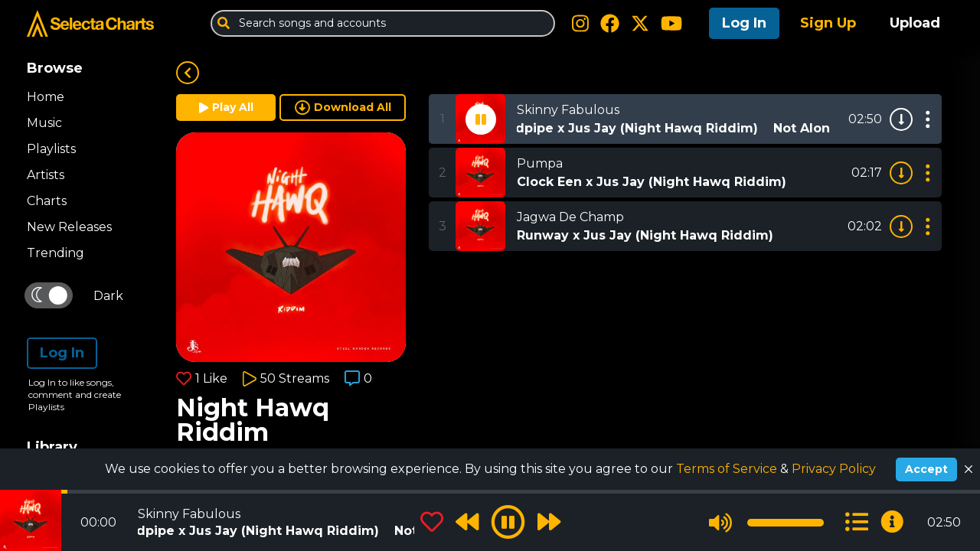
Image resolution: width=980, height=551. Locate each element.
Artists (46, 175)
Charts (47, 201)
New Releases (69, 227)
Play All (226, 107)
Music (44, 123)
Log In (744, 23)
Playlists (51, 149)
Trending (56, 253)
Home (46, 97)
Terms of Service (728, 469)
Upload (915, 23)
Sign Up (828, 23)
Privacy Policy (834, 469)
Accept (926, 469)
